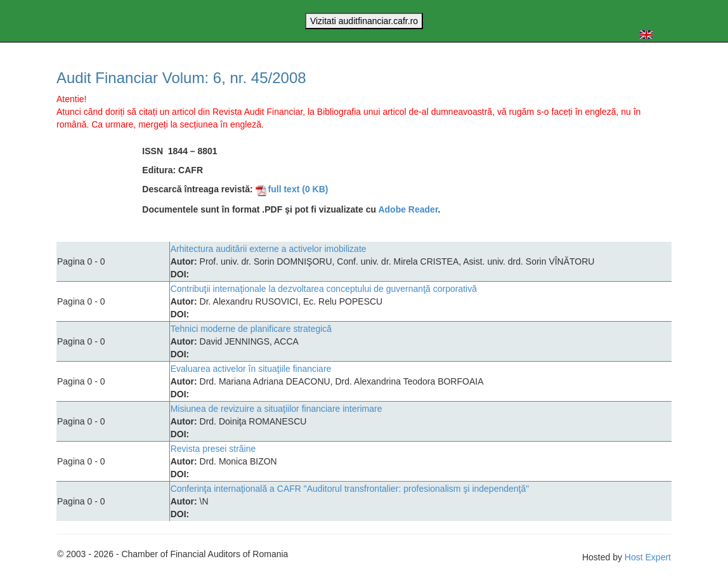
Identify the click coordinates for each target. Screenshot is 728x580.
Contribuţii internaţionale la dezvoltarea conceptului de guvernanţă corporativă (324, 289)
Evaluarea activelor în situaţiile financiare (251, 369)
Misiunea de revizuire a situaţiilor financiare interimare (276, 409)
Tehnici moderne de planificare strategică (251, 329)
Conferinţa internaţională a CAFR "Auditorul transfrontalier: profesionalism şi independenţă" (350, 489)
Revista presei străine (213, 449)
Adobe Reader (408, 209)
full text (292, 189)
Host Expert (648, 557)
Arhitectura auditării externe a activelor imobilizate (269, 249)
